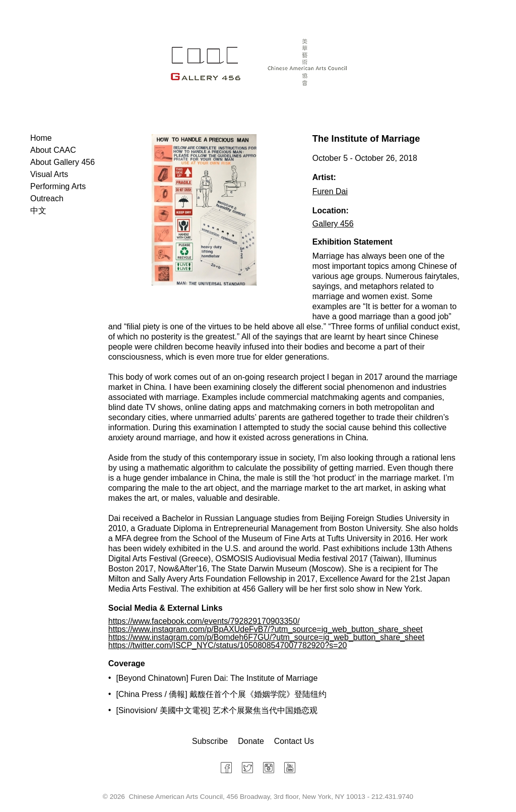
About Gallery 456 (62, 162)
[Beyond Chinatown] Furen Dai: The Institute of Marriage (217, 678)
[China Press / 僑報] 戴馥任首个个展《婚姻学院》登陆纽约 (221, 694)
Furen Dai (330, 191)
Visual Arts (49, 174)
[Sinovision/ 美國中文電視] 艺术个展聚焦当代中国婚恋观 (216, 710)
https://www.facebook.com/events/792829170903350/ (204, 621)
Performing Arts (58, 186)
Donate (251, 741)
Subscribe (210, 741)
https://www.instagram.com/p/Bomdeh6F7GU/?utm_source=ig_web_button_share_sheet (266, 637)
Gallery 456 (333, 224)
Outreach (47, 198)
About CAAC (53, 150)
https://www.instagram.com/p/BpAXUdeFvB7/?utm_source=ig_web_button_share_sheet (266, 629)
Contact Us (294, 741)
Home (41, 138)
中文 (38, 211)
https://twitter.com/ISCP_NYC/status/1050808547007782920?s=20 (228, 645)
